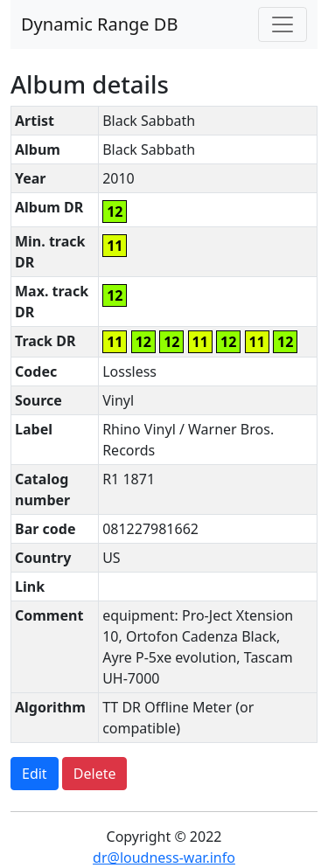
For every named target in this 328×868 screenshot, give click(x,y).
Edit (35, 774)
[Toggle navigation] (283, 24)
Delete (95, 774)
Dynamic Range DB (99, 24)
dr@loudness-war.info (164, 858)
